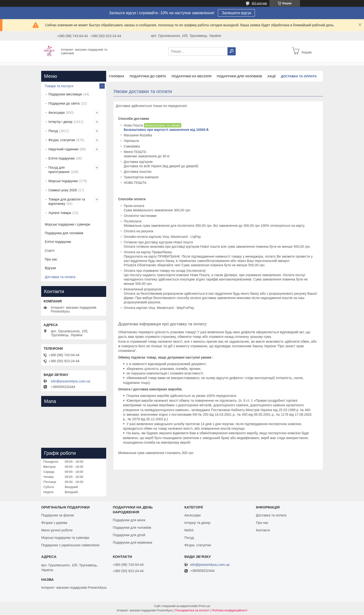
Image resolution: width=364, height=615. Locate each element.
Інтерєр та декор (197, 523)
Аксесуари (57, 113)
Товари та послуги (59, 86)
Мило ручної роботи (57, 530)
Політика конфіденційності (230, 610)
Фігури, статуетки (62, 140)
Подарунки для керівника (132, 542)
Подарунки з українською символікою (70, 545)
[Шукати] (232, 51)
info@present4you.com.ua (71, 381)
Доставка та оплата (299, 76)
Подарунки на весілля (191, 76)
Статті (50, 251)
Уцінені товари (60, 213)
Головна (117, 76)
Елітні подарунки (62, 158)
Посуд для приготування (59, 170)
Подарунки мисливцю (65, 94)
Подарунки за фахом (57, 515)
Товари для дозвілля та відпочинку (67, 201)
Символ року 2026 (63, 190)
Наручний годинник (63, 149)
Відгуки (50, 268)
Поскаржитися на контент (192, 610)
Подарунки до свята (148, 76)
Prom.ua (205, 606)
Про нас (51, 259)
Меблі (189, 530)
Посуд (53, 131)
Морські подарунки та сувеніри (65, 538)
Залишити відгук (236, 13)
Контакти (263, 530)
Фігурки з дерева (54, 523)
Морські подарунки (63, 181)
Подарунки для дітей (129, 535)
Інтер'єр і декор (60, 122)
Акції (272, 76)
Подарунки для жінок (129, 520)
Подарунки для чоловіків (239, 76)
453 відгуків (259, 3)
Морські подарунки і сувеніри (68, 224)
